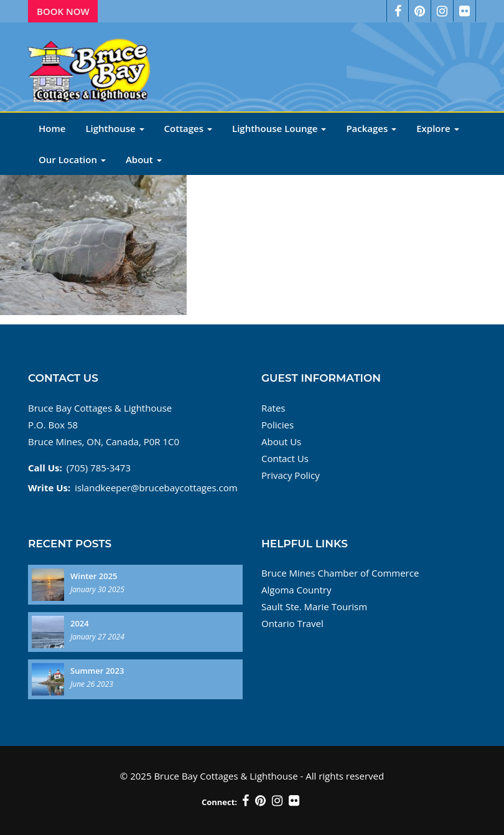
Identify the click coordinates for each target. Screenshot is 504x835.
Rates (273, 408)
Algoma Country (296, 590)
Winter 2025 (94, 576)
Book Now (63, 11)
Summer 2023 (97, 671)
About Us (281, 441)
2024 (80, 623)
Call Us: (45, 468)
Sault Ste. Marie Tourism (314, 606)
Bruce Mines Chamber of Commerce (340, 573)
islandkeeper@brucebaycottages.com (156, 488)
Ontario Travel (292, 623)
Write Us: (49, 488)
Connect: (219, 802)
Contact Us (285, 458)
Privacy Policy (291, 475)
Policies (278, 425)
